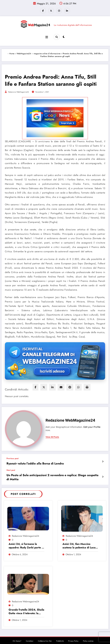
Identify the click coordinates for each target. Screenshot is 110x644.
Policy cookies (88, 635)
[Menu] (47, 36)
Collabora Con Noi (45, 635)
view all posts (52, 436)
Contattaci (30, 635)
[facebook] (35, 386)
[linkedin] (52, 386)
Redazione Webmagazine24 (25, 529)
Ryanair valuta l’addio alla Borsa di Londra (31, 462)
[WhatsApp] (78, 386)
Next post (11, 469)
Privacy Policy (73, 635)
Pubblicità (60, 635)
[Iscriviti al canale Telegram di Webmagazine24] (55, 360)
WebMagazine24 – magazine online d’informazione (38, 53)
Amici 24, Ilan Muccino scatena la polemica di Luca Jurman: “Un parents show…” (80, 540)
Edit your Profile (92, 426)
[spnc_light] (64, 36)
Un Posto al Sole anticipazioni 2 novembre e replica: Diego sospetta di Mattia (51, 473)
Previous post (13, 457)
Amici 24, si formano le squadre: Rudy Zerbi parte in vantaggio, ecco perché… (26, 540)
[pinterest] (70, 386)
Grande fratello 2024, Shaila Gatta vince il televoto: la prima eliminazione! (26, 605)
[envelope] (61, 386)
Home (12, 53)
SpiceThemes (75, 639)
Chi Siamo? (17, 635)
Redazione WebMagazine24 (19, 91)
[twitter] (44, 386)
